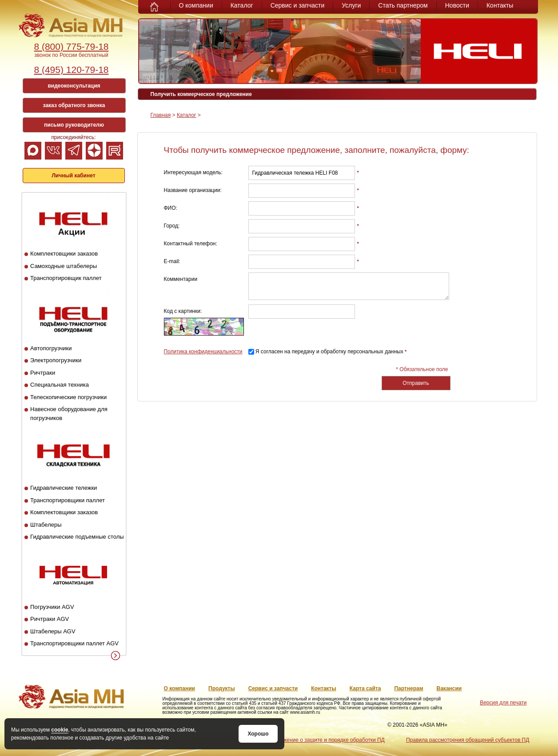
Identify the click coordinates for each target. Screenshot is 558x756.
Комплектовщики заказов (64, 254)
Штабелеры (46, 525)
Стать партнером (403, 5)
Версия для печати (503, 703)
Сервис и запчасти (298, 5)
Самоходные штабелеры (64, 266)
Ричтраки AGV (50, 619)
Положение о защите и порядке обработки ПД (327, 740)
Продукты (222, 688)
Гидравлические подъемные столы (77, 537)
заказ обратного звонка (74, 105)
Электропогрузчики (56, 360)
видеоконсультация (74, 86)
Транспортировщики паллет (68, 500)
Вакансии (449, 688)
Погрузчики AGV (52, 607)
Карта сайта (365, 688)
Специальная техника (60, 385)
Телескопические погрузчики (68, 397)
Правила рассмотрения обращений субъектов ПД (468, 740)
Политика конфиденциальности (203, 352)
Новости (457, 5)
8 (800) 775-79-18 (71, 46)
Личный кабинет (73, 176)
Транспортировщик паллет (66, 278)
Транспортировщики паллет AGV (74, 643)
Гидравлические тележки (64, 488)
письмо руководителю (74, 125)
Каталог (242, 5)
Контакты (500, 5)
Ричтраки (43, 373)
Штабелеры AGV (53, 631)
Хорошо (258, 734)
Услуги (351, 5)
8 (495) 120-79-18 (71, 70)
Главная (161, 115)
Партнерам (409, 688)
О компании (196, 5)
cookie (60, 730)
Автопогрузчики (51, 348)
